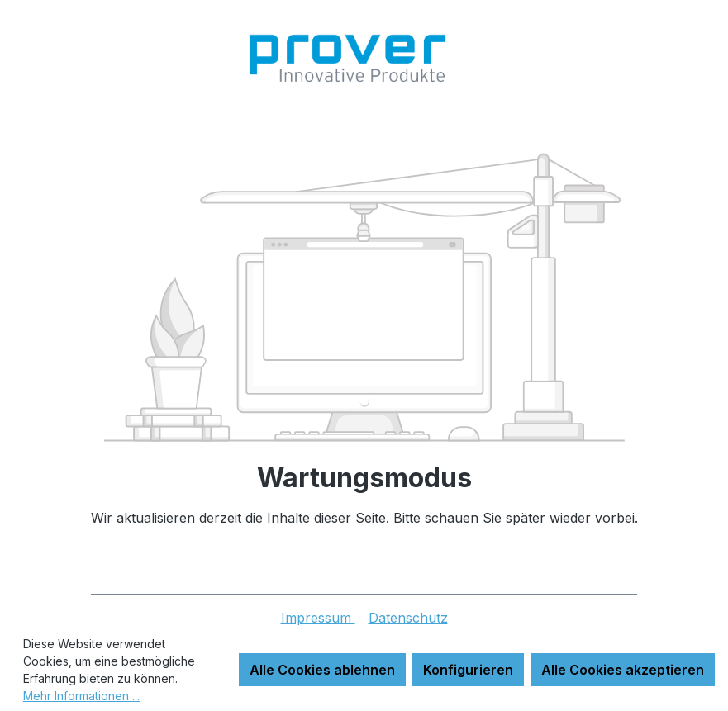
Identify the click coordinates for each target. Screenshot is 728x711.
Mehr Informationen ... (81, 696)
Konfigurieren (468, 670)
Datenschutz (408, 618)
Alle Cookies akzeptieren (623, 670)
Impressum (318, 618)
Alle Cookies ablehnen (322, 670)
